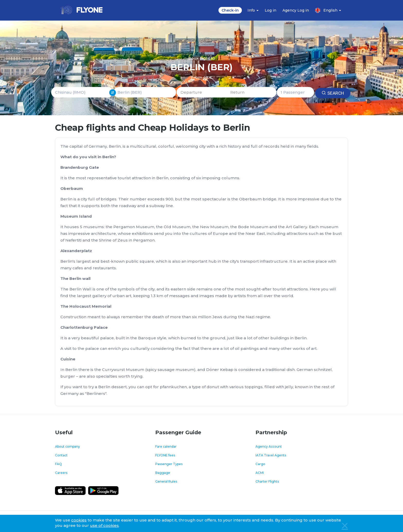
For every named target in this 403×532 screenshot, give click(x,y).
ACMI (260, 473)
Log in (271, 10)
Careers (61, 473)
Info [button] (253, 10)
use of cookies (104, 525)
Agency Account (269, 446)
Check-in (230, 10)
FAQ (58, 464)
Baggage (163, 473)
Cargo (260, 464)
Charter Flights (267, 481)
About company (67, 446)
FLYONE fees (165, 455)
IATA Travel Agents (271, 455)
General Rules (166, 481)
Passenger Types (169, 464)
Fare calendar (166, 446)
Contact (61, 455)
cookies (79, 520)
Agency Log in (296, 10)
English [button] (328, 10)
